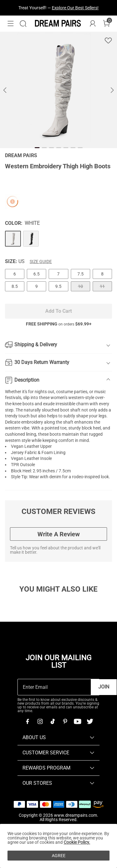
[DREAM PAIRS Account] (93, 24)
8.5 (15, 286)
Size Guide (41, 261)
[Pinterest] (65, 721)
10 (80, 286)
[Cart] (106, 24)
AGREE (59, 856)
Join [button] (104, 687)
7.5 (80, 274)
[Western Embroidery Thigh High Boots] (13, 239)
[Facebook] (27, 721)
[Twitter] (90, 721)
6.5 (37, 274)
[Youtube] (77, 721)
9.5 (58, 286)
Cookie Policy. (77, 842)
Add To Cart (58, 311)
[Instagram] (40, 721)
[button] (11, 24)
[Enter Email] (54, 687)
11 (102, 286)
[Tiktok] (52, 721)
